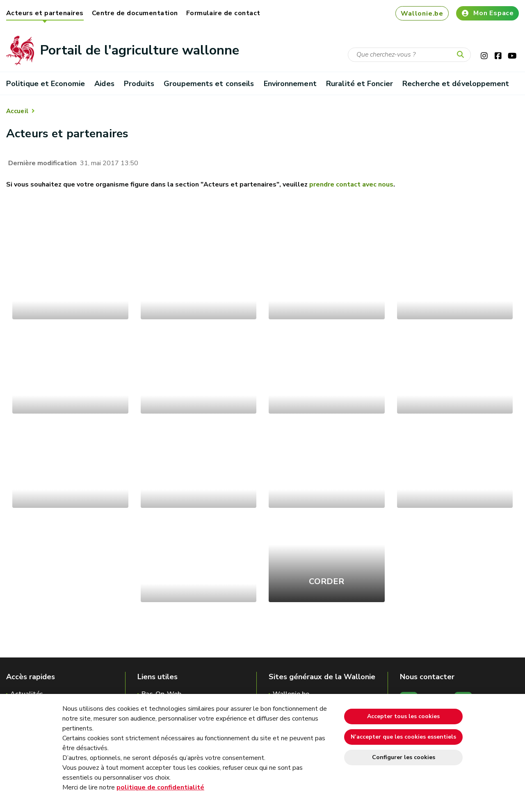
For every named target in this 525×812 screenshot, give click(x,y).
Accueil (17, 111)
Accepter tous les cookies (403, 716)
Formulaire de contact (223, 13)
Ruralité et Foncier (360, 84)
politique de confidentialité (160, 787)
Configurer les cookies (404, 757)
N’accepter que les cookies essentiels (403, 737)
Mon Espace (487, 13)
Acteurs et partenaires (45, 13)
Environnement (290, 84)
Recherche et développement (456, 84)
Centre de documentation (135, 13)
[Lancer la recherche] (462, 55)
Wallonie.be (422, 14)
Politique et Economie (46, 84)
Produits (139, 84)
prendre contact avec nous (351, 184)
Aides (104, 84)
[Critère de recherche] (409, 55)
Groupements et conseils (209, 84)
